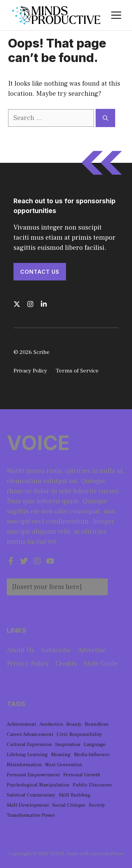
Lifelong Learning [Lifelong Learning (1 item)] (27, 755)
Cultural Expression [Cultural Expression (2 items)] (29, 744)
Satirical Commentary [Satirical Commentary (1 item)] (31, 795)
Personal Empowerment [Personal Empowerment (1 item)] (33, 775)
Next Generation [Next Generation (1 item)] (64, 765)
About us (21, 650)
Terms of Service (77, 371)
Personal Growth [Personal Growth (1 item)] (82, 775)
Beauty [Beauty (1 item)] (74, 724)
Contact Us (40, 272)
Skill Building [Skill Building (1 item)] (75, 795)
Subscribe (56, 650)
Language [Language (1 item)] (95, 744)
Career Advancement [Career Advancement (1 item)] (30, 734)
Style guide (101, 664)
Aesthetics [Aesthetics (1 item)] (51, 724)
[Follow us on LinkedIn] (44, 304)
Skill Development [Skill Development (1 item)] (28, 805)
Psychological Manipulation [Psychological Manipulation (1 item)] (38, 785)
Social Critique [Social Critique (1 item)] (69, 805)
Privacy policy (28, 664)
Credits (66, 664)
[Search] (105, 118)
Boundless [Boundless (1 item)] (97, 724)
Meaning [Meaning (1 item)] (61, 755)
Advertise (92, 650)
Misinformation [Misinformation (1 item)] (24, 765)
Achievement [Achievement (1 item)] (21, 724)
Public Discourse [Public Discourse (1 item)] (92, 785)
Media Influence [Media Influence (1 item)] (92, 755)
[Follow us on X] (17, 304)
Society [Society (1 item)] (97, 805)
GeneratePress (107, 854)
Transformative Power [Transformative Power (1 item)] (31, 815)
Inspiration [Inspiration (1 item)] (68, 744)
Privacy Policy (30, 371)
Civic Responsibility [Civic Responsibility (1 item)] (79, 734)
